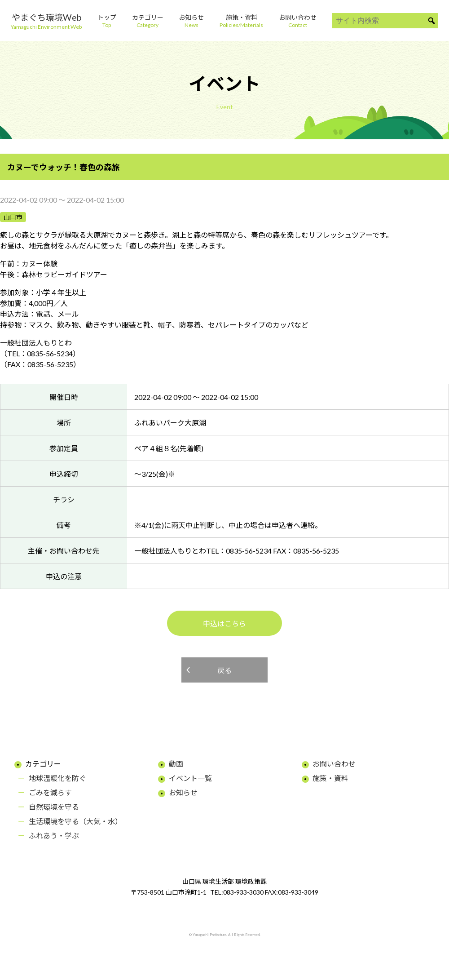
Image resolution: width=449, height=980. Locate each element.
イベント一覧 (190, 778)
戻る (224, 670)
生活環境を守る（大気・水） (75, 821)
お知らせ (183, 792)
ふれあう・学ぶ (54, 836)
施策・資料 (330, 778)
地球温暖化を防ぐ (57, 778)
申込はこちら (224, 623)
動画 (176, 764)
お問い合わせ (334, 764)
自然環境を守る (54, 807)
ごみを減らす (50, 792)
